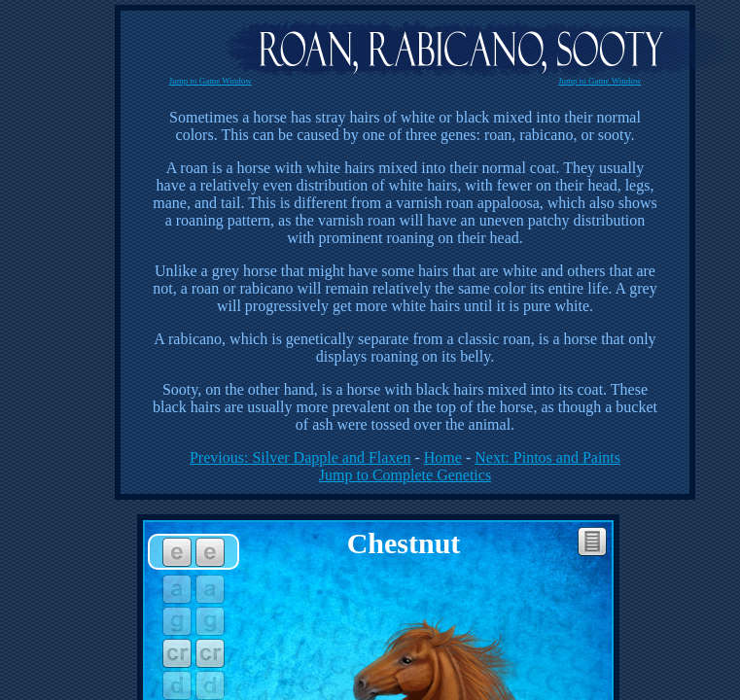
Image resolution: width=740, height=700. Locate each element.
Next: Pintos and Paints (547, 457)
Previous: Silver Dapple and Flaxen (300, 457)
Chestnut (404, 543)
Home (443, 457)
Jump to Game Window (211, 81)
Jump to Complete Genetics (405, 475)
